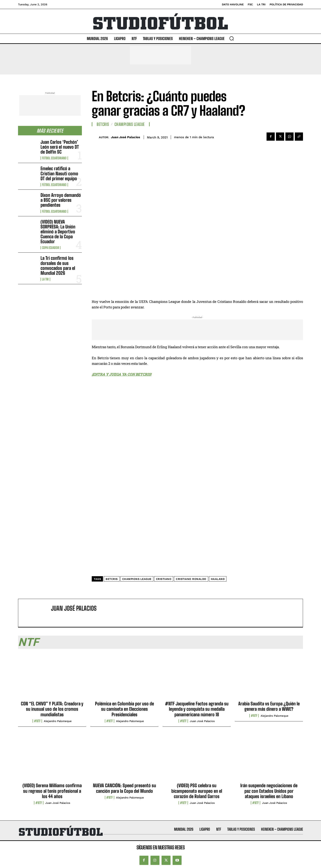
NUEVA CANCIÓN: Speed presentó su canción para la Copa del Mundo (124, 788)
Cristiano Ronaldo (191, 579)
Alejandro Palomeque (58, 721)
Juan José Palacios (125, 137)
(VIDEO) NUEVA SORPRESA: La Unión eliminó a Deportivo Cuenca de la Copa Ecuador (58, 232)
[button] (232, 38)
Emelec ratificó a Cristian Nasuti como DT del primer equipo (59, 173)
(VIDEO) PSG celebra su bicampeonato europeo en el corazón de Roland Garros (197, 791)
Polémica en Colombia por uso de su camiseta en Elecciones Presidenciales (124, 709)
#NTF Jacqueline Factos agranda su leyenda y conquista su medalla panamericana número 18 (197, 709)
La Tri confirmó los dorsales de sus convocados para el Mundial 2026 (58, 266)
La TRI (45, 279)
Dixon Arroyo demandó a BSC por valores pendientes (61, 200)
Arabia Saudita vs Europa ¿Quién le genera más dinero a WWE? (269, 706)
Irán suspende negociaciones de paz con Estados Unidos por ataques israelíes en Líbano (269, 791)
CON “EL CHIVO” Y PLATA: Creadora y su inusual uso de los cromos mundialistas (52, 709)
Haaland (218, 579)
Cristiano (164, 579)
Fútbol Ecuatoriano (54, 158)
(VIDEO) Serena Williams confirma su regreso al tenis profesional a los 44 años (52, 791)
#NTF (37, 721)
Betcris (103, 124)
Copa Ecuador (50, 248)
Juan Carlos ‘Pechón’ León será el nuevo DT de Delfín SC (60, 147)
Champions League (130, 124)
